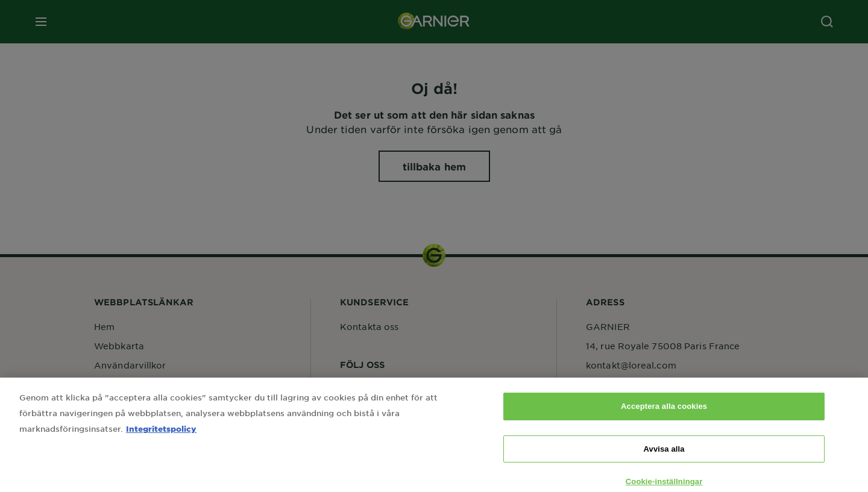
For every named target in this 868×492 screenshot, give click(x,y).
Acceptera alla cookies (664, 416)
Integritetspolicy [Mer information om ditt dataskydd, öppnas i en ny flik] (161, 439)
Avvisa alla (664, 459)
